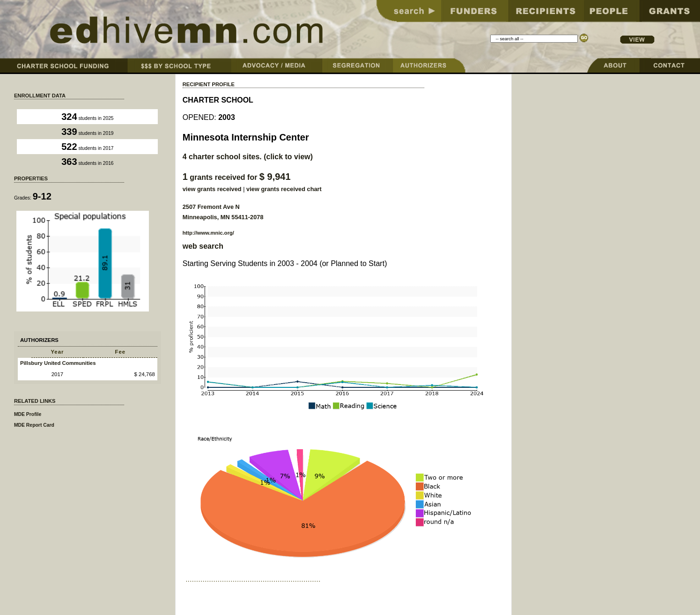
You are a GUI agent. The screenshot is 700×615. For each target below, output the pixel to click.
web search (203, 246)
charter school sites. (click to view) (248, 157)
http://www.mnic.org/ (208, 233)
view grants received (212, 189)
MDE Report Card (34, 425)
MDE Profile (28, 414)
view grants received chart (284, 189)
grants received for (237, 177)
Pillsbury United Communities (58, 363)
